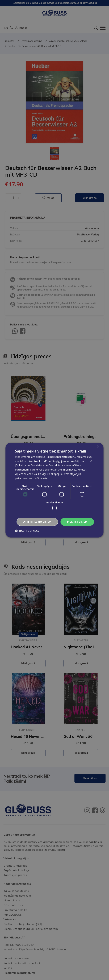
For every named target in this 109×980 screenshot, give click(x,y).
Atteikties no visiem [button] (37, 522)
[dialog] (54, 490)
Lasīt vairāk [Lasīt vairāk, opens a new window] (40, 478)
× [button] (98, 447)
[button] (27, 531)
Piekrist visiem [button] (77, 522)
